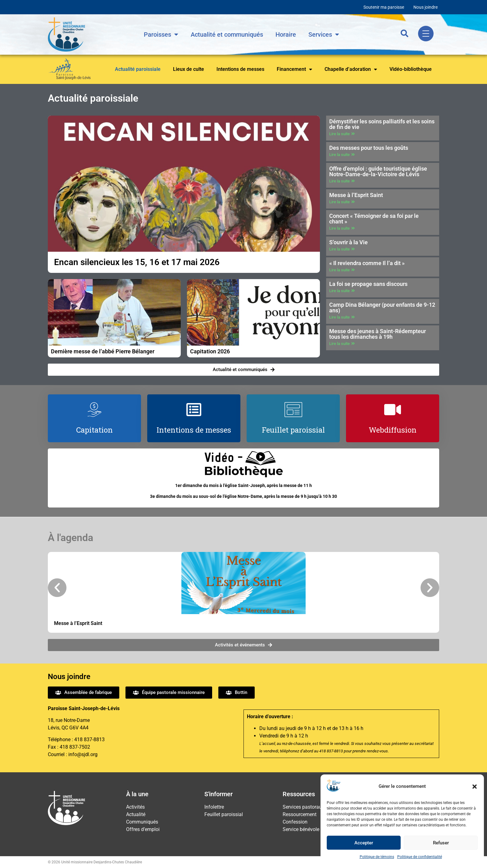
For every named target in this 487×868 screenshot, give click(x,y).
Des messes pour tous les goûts (369, 148)
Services (324, 34)
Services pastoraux (303, 807)
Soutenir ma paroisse (384, 7)
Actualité (136, 814)
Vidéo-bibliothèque (411, 69)
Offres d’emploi (143, 829)
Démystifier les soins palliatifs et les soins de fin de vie (382, 124)
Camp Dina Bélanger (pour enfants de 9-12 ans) (382, 308)
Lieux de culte (189, 69)
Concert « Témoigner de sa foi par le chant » (374, 219)
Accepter (364, 843)
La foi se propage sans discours (368, 284)
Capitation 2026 (210, 351)
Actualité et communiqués (227, 34)
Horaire (286, 34)
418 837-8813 (89, 739)
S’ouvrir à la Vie (348, 242)
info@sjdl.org (83, 754)
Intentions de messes (240, 69)
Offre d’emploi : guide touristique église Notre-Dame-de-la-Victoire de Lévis (378, 171)
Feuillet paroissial (224, 814)
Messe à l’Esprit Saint (356, 195)
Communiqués (142, 822)
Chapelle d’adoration (351, 69)
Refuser (441, 843)
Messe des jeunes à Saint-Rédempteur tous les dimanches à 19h (378, 334)
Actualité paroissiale (138, 69)
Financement (294, 69)
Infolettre (214, 807)
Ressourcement (300, 814)
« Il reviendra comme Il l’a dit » (367, 263)
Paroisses (161, 34)
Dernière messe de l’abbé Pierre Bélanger (103, 351)
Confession (295, 822)
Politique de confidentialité (420, 857)
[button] (475, 787)
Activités (135, 807)
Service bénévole (301, 829)
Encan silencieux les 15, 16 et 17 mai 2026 (137, 262)
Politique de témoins (377, 857)
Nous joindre (426, 7)
